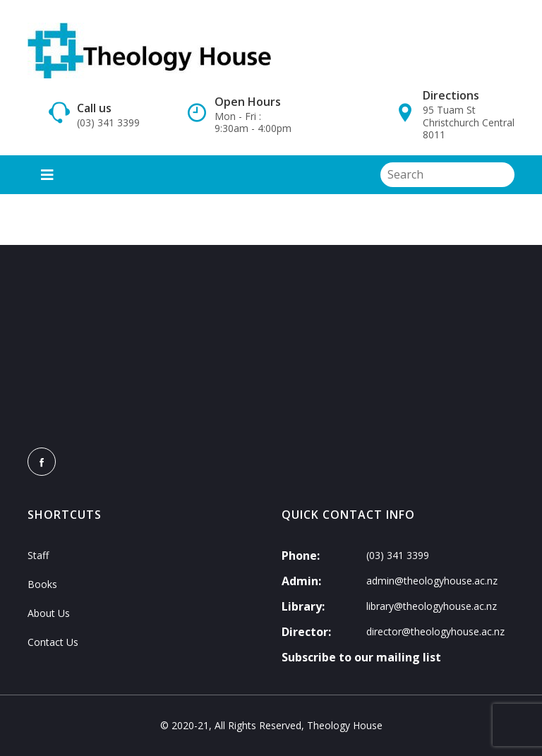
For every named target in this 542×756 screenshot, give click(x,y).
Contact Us (53, 642)
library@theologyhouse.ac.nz (432, 606)
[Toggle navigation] (47, 175)
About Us (49, 613)
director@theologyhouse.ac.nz (435, 631)
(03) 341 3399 (108, 123)
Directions (451, 95)
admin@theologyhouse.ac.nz (432, 581)
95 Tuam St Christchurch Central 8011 (469, 122)
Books (42, 584)
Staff (38, 555)
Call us (94, 108)
